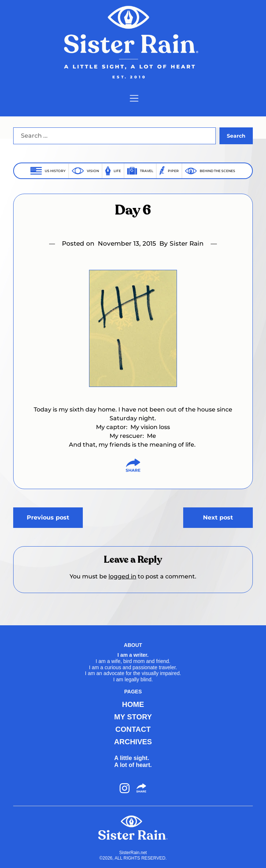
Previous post (48, 517)
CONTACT (133, 729)
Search (236, 136)
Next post (218, 517)
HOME (133, 704)
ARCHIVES (133, 742)
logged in (122, 576)
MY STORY (133, 717)
